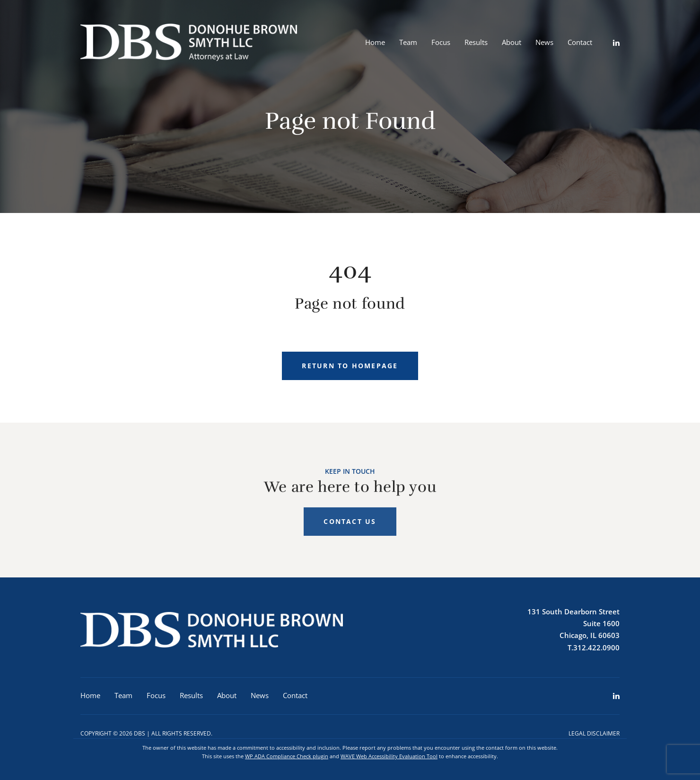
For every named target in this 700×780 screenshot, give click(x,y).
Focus (441, 42)
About (512, 42)
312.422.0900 (596, 647)
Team (408, 42)
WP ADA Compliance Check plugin (287, 756)
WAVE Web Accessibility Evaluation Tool (389, 756)
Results (476, 42)
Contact (580, 42)
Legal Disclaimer (594, 733)
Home (375, 42)
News (544, 42)
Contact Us (350, 528)
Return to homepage (350, 366)
